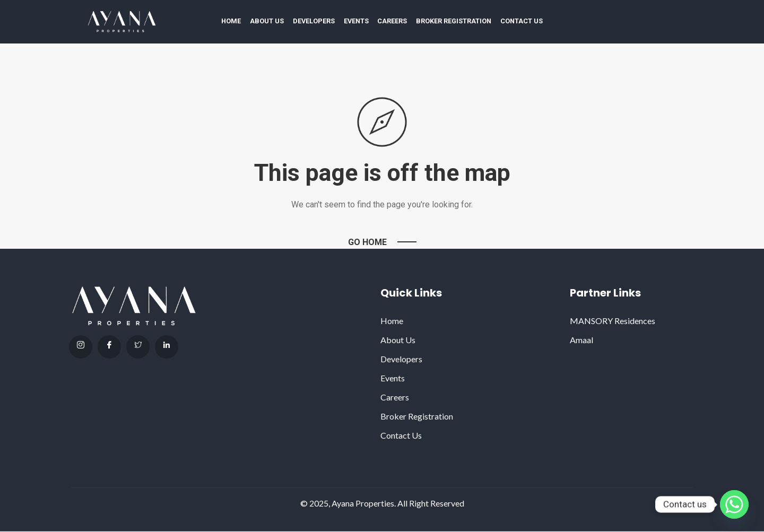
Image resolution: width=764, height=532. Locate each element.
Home (231, 21)
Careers (392, 21)
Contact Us (522, 21)
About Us (267, 21)
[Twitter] (138, 347)
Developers (314, 21)
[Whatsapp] (734, 504)
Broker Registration (454, 21)
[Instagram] (81, 347)
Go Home (367, 243)
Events (356, 21)
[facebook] (109, 347)
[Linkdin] (167, 347)
